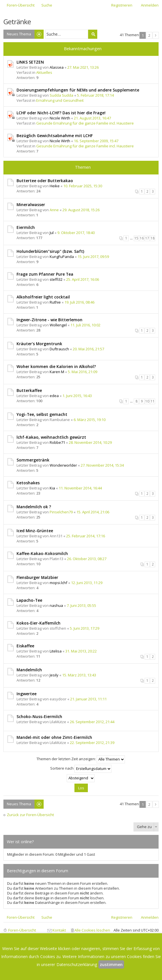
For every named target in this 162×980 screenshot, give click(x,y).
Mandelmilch (29, 670)
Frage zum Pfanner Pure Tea (45, 274)
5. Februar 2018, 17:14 (95, 95)
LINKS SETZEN (30, 62)
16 (142, 238)
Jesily (54, 675)
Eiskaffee (25, 646)
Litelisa (56, 651)
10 (147, 401)
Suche (93, 34)
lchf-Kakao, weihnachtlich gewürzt (51, 437)
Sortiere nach (81, 769)
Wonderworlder (63, 465)
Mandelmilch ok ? (34, 507)
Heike (55, 186)
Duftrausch (59, 349)
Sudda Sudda (61, 95)
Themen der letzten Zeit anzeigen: (81, 759)
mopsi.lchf (58, 583)
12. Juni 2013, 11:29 (87, 583)
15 (136, 238)
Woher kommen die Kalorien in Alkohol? (56, 366)
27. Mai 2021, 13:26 (83, 67)
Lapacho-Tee (29, 600)
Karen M (57, 372)
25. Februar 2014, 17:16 (86, 536)
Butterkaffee (29, 390)
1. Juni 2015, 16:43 (77, 396)
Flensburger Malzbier (37, 577)
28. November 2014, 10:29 (90, 442)
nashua (56, 605)
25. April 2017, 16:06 (83, 279)
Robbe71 (57, 442)
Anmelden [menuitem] (150, 5)
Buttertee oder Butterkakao (45, 181)
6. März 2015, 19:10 (90, 420)
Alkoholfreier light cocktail (43, 297)
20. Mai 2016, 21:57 (88, 349)
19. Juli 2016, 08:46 (79, 302)
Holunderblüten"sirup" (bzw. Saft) (50, 251)
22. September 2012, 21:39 (92, 743)
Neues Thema (19, 34)
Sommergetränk (33, 460)
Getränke (17, 22)
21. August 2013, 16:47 (92, 118)
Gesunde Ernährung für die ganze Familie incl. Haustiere (85, 123)
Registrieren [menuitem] (122, 5)
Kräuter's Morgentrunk (39, 344)
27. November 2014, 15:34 (102, 465)
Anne (54, 210)
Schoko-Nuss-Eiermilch (39, 716)
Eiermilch (26, 227)
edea (54, 396)
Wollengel (58, 325)
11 (153, 401)
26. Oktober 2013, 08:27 (87, 559)
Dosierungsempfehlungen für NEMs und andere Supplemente (78, 90)
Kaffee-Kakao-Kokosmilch (42, 553)
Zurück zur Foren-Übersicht (30, 815)
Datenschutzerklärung (77, 964)
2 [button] (149, 35)
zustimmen (111, 964)
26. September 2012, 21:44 (92, 722)
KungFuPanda (62, 257)
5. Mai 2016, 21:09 (83, 372)
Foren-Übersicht (22, 930)
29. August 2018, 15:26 (81, 210)
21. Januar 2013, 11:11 (88, 699)
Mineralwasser (31, 205)
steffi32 (56, 279)
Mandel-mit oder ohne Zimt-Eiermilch (54, 737)
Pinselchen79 (61, 512)
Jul (52, 233)
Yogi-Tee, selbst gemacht (42, 414)
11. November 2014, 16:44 (80, 488)
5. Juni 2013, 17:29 (85, 628)
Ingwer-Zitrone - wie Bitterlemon (49, 320)
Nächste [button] (156, 35)
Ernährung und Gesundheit (60, 100)
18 (153, 238)
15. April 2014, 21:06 (93, 512)
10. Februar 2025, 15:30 (83, 186)
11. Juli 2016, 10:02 (85, 325)
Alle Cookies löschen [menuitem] (92, 930)
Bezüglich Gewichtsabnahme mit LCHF (55, 136)
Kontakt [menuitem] (59, 930)
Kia (52, 488)
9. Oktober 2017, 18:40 (76, 233)
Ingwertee (27, 694)
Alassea (57, 67)
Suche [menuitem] (47, 5)
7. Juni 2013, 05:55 (81, 605)
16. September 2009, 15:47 (96, 141)
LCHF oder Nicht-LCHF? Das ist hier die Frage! (61, 113)
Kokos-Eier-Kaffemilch (39, 623)
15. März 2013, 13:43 (79, 675)
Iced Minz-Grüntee (35, 531)
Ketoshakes (28, 483)
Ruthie (55, 302)
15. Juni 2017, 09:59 (93, 257)
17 (147, 238)
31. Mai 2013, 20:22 (81, 651)
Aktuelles (44, 72)
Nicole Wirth (60, 118)
